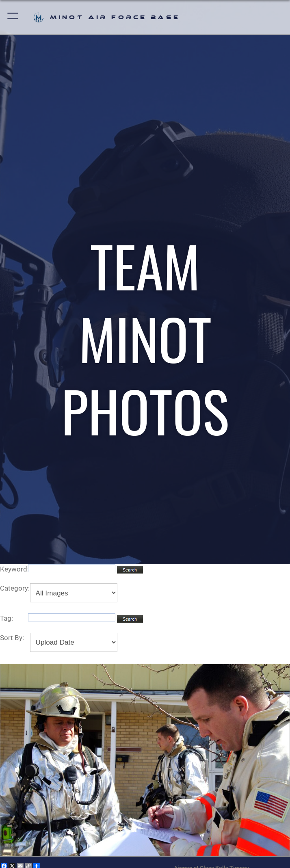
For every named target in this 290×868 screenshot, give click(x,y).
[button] (13, 17)
